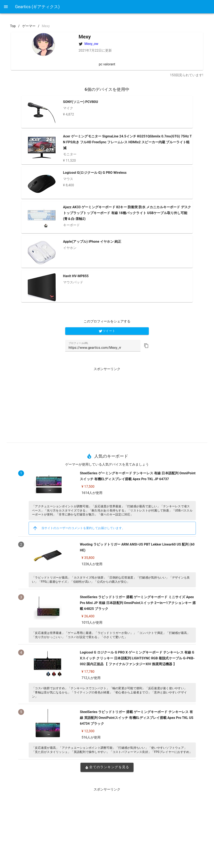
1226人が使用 (92, 564)
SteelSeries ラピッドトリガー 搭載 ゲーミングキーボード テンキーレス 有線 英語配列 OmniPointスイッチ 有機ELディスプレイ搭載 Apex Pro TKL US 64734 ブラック (137, 718)
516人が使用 (91, 737)
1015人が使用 (92, 622)
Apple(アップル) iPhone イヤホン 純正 (92, 242)
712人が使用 (91, 678)
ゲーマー (29, 26)
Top (13, 26)
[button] (146, 346)
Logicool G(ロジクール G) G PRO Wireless (95, 173)
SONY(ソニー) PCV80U (81, 102)
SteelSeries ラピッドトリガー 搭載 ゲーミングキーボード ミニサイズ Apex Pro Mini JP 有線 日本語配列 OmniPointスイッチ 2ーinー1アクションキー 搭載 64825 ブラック (138, 603)
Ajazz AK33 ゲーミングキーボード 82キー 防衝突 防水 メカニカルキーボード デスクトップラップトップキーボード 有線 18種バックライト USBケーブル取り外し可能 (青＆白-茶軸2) (127, 213)
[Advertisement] (107, 403)
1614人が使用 (92, 493)
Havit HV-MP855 (76, 276)
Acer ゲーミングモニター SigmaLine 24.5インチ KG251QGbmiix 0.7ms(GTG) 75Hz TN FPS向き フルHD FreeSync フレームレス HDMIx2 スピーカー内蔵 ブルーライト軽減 (127, 142)
